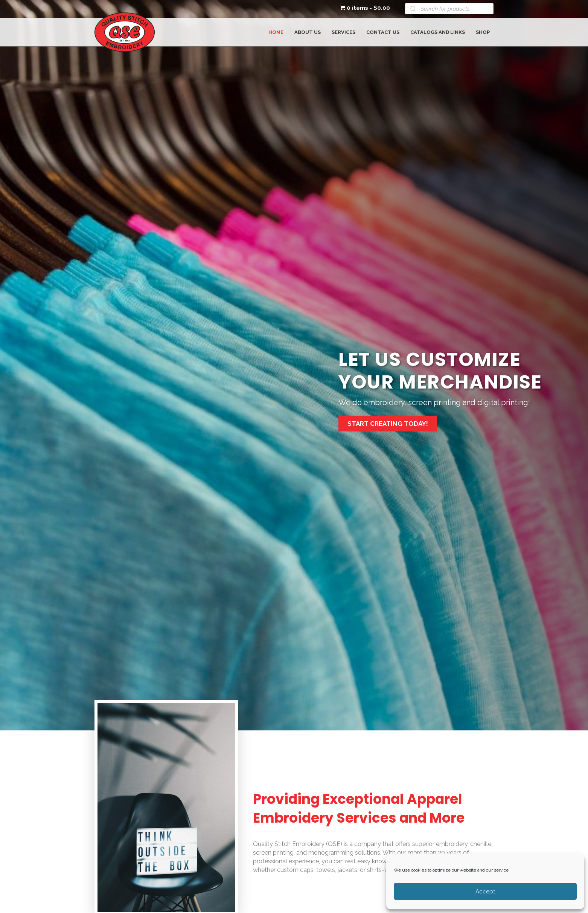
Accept (485, 892)
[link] (276, 31)
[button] (388, 424)
